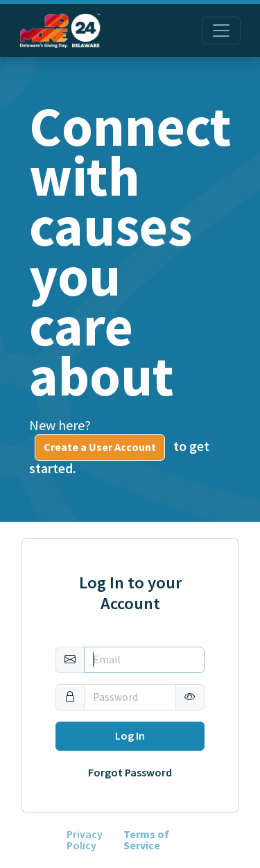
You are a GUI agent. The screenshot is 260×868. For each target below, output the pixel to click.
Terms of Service (146, 840)
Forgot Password (130, 773)
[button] (190, 697)
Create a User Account (100, 447)
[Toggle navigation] (221, 31)
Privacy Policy (85, 840)
